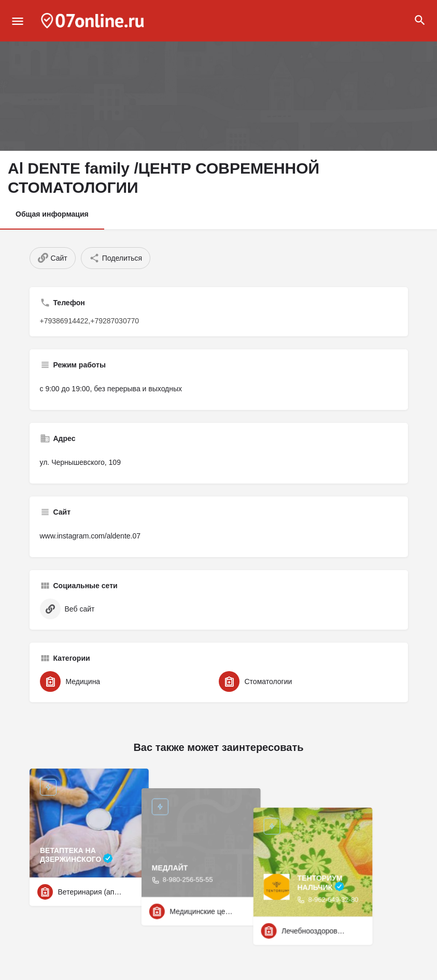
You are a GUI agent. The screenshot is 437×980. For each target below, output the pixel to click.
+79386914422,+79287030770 (90, 321)
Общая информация (52, 214)
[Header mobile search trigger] (420, 20)
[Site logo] (94, 21)
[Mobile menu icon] (18, 21)
